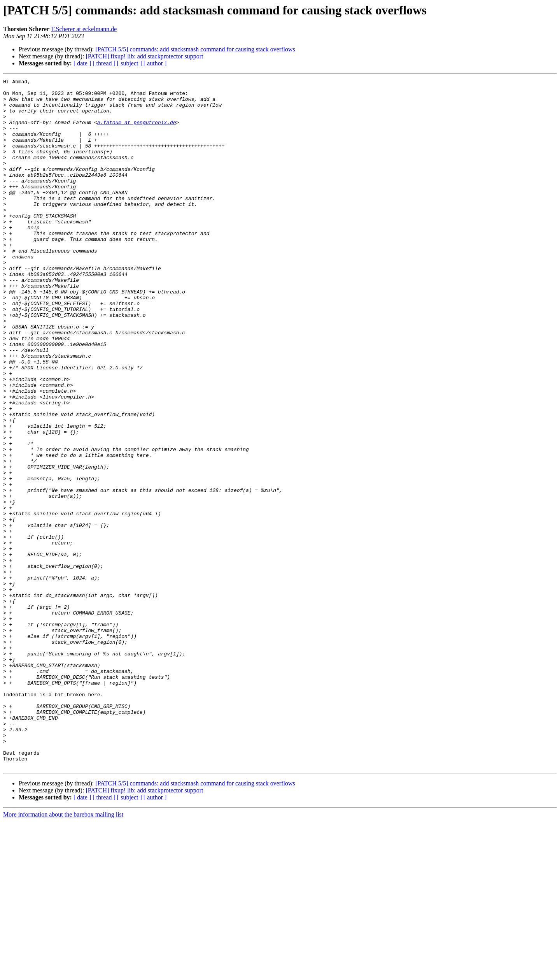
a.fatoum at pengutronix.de (137, 132)
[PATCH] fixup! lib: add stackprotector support (144, 56)
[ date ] (82, 63)
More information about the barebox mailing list (63, 952)
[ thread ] (104, 63)
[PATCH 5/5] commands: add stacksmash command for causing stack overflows (195, 49)
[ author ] (155, 63)
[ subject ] (129, 63)
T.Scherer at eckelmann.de (84, 29)
